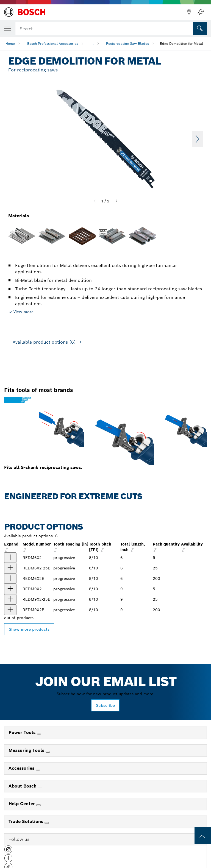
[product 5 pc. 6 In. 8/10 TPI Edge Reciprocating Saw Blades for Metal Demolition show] (10, 558)
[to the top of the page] (203, 836)
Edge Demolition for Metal (181, 44)
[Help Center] (38, 805)
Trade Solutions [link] (27, 821)
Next (197, 139)
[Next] (116, 201)
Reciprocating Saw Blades (127, 44)
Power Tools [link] (23, 732)
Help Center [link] (22, 804)
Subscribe (105, 705)
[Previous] (95, 201)
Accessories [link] (22, 768)
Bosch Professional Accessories (53, 44)
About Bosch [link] (23, 786)
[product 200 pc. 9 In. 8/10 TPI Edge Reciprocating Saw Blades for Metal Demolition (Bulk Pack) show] (10, 610)
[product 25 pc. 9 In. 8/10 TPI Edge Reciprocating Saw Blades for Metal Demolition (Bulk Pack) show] (10, 599)
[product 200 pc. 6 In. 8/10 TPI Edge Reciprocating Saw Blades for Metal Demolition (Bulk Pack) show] (10, 578)
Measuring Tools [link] (27, 750)
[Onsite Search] (200, 29)
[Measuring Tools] (48, 752)
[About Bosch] (40, 788)
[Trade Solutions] (47, 823)
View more (23, 312)
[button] (8, 852)
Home (10, 44)
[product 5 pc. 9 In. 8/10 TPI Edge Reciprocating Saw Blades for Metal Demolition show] (10, 589)
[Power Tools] (39, 734)
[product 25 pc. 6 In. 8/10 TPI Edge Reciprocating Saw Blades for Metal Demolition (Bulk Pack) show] (10, 568)
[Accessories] (38, 770)
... (92, 44)
